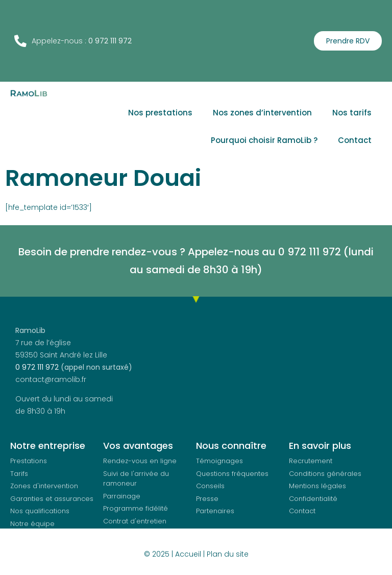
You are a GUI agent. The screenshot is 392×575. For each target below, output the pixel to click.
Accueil (188, 554)
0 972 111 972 (37, 367)
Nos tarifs (352, 113)
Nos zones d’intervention (262, 113)
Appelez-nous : (60, 41)
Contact (355, 140)
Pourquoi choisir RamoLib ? (264, 140)
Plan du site (228, 554)
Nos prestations (160, 113)
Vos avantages (138, 446)
